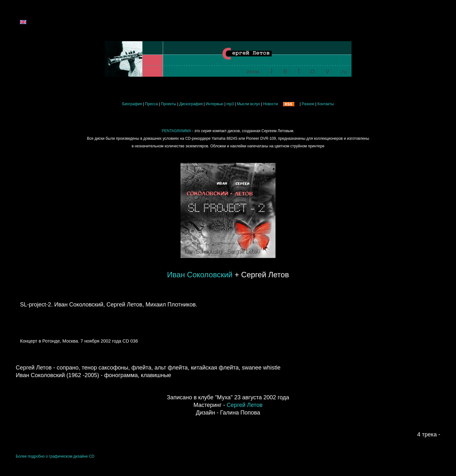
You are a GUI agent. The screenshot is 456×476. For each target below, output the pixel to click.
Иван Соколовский (200, 275)
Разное (308, 104)
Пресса (152, 104)
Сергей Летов (245, 405)
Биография (132, 104)
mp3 (230, 104)
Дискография (191, 104)
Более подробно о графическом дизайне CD (55, 456)
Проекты (168, 104)
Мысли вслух (248, 104)
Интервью (215, 104)
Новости (270, 104)
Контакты (326, 104)
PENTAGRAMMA (176, 131)
